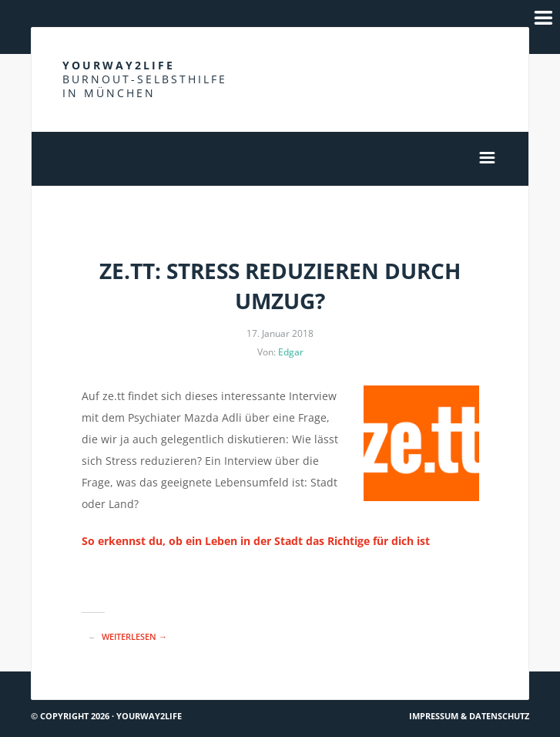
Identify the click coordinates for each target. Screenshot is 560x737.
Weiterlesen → (134, 636)
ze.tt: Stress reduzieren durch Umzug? (280, 286)
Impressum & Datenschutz (469, 716)
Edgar (291, 352)
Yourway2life (145, 79)
